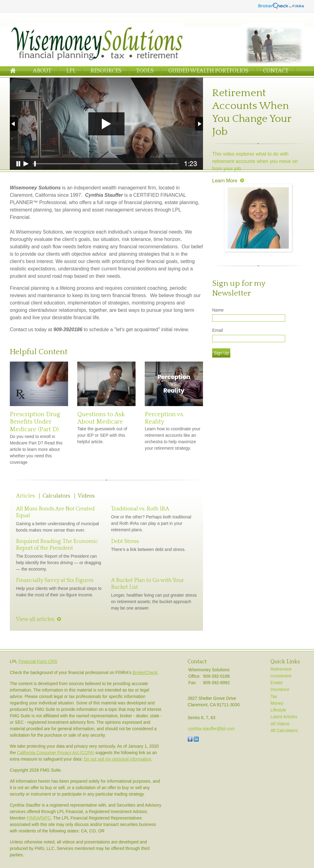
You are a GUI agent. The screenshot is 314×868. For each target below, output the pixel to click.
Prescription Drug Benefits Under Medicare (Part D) (35, 422)
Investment (281, 676)
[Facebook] (190, 740)
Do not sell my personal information (117, 759)
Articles (25, 496)
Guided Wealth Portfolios (208, 71)
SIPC (46, 818)
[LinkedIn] (196, 740)
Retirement (281, 669)
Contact (276, 71)
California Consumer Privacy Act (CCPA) (56, 753)
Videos (86, 496)
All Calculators (284, 730)
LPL (71, 71)
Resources (106, 71)
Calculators (56, 496)
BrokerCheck (145, 672)
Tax (274, 696)
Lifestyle (278, 710)
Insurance (280, 689)
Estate (277, 683)
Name (218, 310)
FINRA (33, 818)
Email (218, 330)
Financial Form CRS (38, 661)
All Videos (280, 724)
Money (277, 703)
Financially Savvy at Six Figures (55, 580)
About (42, 71)
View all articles (35, 619)
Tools (145, 71)
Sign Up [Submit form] (221, 353)
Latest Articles (284, 717)
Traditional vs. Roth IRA (140, 509)
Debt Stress (125, 541)
